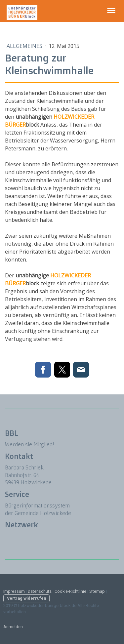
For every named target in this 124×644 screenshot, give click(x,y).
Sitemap (97, 591)
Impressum (14, 591)
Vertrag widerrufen (26, 598)
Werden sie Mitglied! (30, 444)
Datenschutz (40, 591)
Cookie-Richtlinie (70, 591)
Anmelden (13, 627)
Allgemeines (25, 46)
